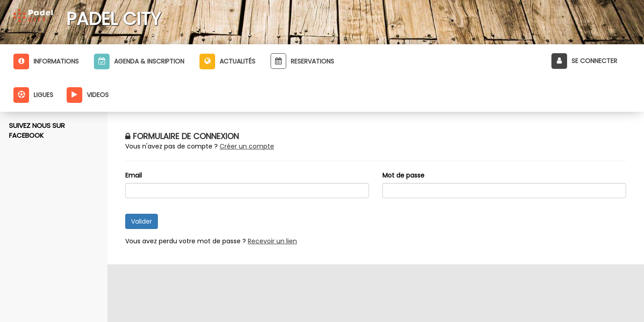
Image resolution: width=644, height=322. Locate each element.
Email (133, 175)
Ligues (33, 95)
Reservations (302, 61)
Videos (88, 95)
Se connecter (584, 61)
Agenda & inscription (139, 61)
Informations (46, 61)
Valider (142, 221)
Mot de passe (403, 175)
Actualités (227, 61)
